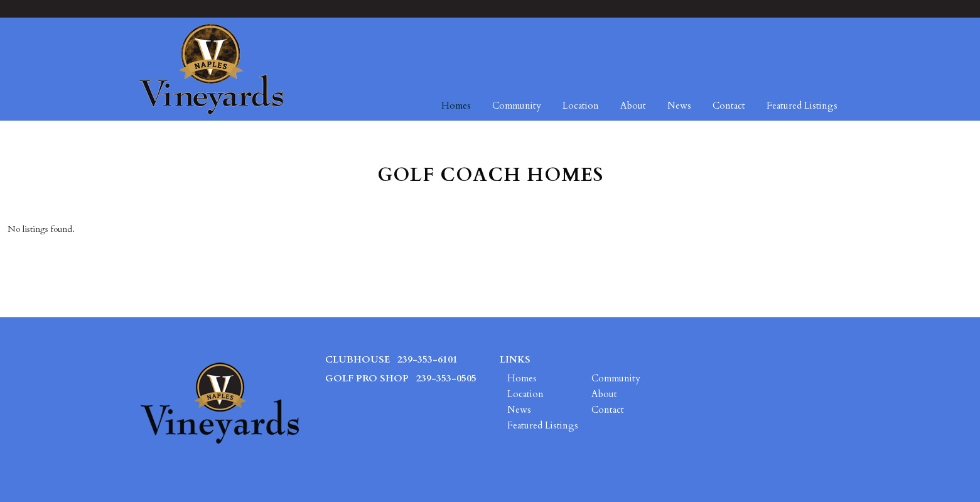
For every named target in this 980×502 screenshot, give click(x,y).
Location (581, 106)
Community (517, 106)
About (633, 106)
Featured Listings (802, 106)
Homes (456, 106)
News (679, 106)
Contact (729, 106)
